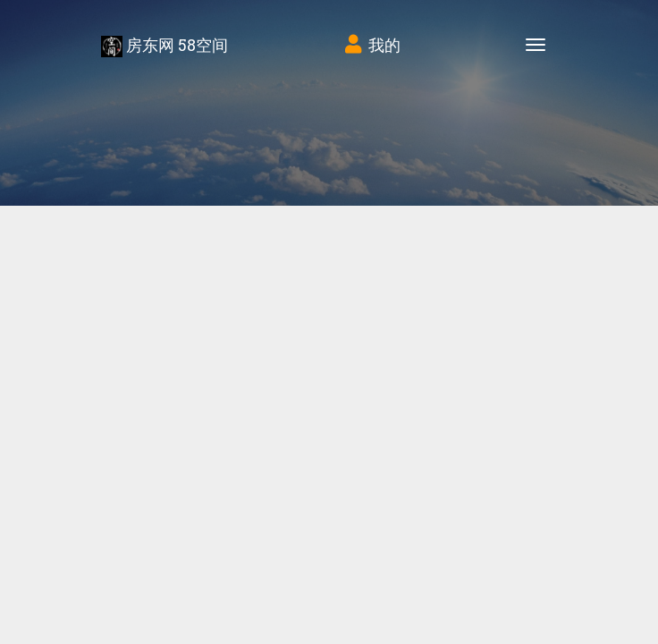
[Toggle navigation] (536, 45)
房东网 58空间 (164, 46)
